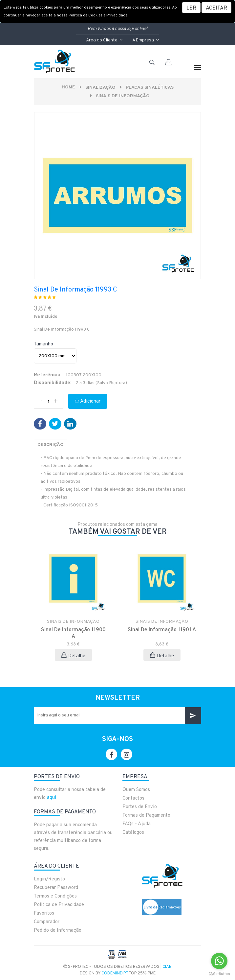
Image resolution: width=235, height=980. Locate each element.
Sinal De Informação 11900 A (73, 633)
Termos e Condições (55, 896)
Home (68, 87)
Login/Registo (49, 879)
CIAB (167, 967)
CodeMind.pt (115, 973)
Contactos (133, 798)
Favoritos (44, 913)
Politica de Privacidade (59, 905)
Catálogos (133, 833)
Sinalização (100, 88)
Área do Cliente (104, 40)
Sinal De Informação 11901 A (162, 630)
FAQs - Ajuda (137, 824)
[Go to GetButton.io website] (219, 973)
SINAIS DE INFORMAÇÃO (123, 96)
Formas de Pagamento (146, 816)
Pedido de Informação (58, 931)
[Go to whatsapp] (219, 961)
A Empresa (146, 40)
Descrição (51, 445)
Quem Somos (136, 790)
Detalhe (73, 656)
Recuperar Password (56, 888)
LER (191, 8)
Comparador (47, 922)
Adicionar (88, 401)
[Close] (216, 8)
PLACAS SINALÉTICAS (150, 88)
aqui (52, 798)
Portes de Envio (140, 807)
